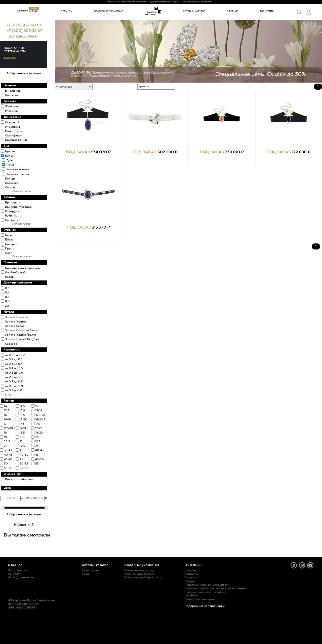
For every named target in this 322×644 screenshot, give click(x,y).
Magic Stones (14, 131)
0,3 (7, 288)
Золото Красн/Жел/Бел (22, 339)
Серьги (10, 187)
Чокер (10, 165)
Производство (18, 570)
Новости (190, 570)
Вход (85, 574)
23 (37, 446)
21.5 (38, 441)
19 (5, 437)
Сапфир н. (12, 220)
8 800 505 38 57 (113, 2)
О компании (193, 565)
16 (5, 415)
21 (21, 441)
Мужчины (12, 111)
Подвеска (12, 183)
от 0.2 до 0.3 (14, 359)
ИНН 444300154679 (21, 608)
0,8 (7, 301)
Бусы (10, 160)
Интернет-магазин (28, 11)
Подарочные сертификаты (205, 606)
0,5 (7, 297)
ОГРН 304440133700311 (24, 604)
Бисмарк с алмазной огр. (23, 268)
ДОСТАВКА (17, 37)
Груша (9, 240)
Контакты (191, 574)
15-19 (39, 410)
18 (5, 433)
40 (22, 450)
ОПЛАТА (32, 37)
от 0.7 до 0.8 (14, 382)
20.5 (7, 441)
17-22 (38, 428)
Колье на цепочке (18, 174)
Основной (12, 122)
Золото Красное (16, 317)
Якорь (9, 277)
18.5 (22, 433)
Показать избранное (20, 479)
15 (37, 406)
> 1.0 (8, 395)
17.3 (22, 424)
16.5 (22, 415)
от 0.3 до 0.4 (14, 364)
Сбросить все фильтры (24, 73)
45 (21, 459)
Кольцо (10, 179)
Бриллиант (13, 203)
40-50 (24, 455)
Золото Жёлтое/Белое (21, 335)
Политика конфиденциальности (207, 585)
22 (6, 446)
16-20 (23, 420)
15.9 (22, 410)
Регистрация (91, 570)
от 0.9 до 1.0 (14, 390)
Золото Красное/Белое (22, 330)
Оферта (190, 581)
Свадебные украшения (109, 11)
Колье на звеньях (18, 169)
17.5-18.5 (10, 428)
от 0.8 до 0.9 (14, 386)
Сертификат (13, 136)
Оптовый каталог (194, 11)
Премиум (67, 11)
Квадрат (11, 244)
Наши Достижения (21, 577)
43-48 (8, 459)
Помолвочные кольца (139, 570)
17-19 (23, 428)
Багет (9, 235)
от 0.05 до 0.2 (15, 355)
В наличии (12, 91)
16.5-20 (40, 415)
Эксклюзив (13, 127)
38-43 (8, 450)
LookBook (191, 596)
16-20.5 (40, 420)
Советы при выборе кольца (143, 577)
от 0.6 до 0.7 (14, 377)
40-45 (8, 455)
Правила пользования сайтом (206, 592)
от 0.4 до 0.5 (14, 368)
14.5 (22, 406)
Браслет (11, 151)
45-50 (39, 459)
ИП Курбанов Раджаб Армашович (32, 600)
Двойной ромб (15, 272)
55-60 (8, 468)
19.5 (22, 437)
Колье (9, 156)
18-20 (39, 433)
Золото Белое (15, 326)
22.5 (22, 446)
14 (5, 406)
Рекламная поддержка (200, 599)
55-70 (24, 468)
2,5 (7, 306)
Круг (8, 248)
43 (37, 455)
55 (37, 464)
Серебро (11, 344)
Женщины (12, 106)
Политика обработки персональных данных (215, 588)
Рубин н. (11, 216)
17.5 (38, 424)
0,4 (7, 292)
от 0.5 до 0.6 (14, 373)
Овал (9, 253)
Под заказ (12, 95)
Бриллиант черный (18, 207)
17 (5, 424)
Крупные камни (16, 140)
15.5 (7, 410)
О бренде (232, 11)
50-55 (24, 464)
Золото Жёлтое (16, 322)
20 (37, 437)
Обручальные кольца (139, 574)
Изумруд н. (13, 211)
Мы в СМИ (15, 574)
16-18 (7, 420)
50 (6, 464)
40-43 (39, 450)
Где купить (267, 11)
